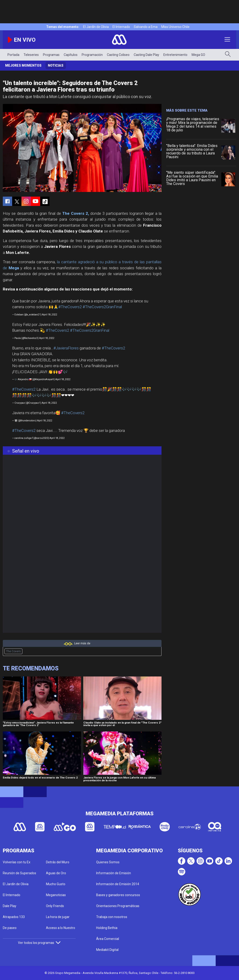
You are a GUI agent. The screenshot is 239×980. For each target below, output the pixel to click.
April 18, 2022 (50, 315)
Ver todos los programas (39, 943)
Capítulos (71, 55)
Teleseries (31, 55)
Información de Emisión (114, 873)
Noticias (56, 65)
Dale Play (10, 906)
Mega (14, 268)
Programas (51, 55)
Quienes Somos (108, 862)
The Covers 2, (76, 213)
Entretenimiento (175, 55)
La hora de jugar (58, 917)
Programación (92, 55)
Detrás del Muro (58, 862)
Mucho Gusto (56, 884)
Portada (13, 55)
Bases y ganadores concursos (118, 895)
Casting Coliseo (118, 55)
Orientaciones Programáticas (118, 906)
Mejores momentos (23, 65)
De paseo (10, 928)
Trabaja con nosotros (112, 917)
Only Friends (55, 906)
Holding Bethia (107, 928)
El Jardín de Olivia (96, 27)
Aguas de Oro (56, 873)
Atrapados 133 (14, 917)
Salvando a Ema (146, 27)
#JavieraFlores (66, 348)
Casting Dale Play (146, 55)
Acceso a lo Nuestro (61, 928)
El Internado (121, 27)
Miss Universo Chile (175, 27)
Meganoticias (56, 895)
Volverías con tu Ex (17, 862)
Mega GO (198, 55)
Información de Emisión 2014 (118, 884)
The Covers (13, 651)
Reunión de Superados (19, 873)
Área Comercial (108, 939)
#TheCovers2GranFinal (102, 307)
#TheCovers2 (70, 307)
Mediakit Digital (107, 950)
